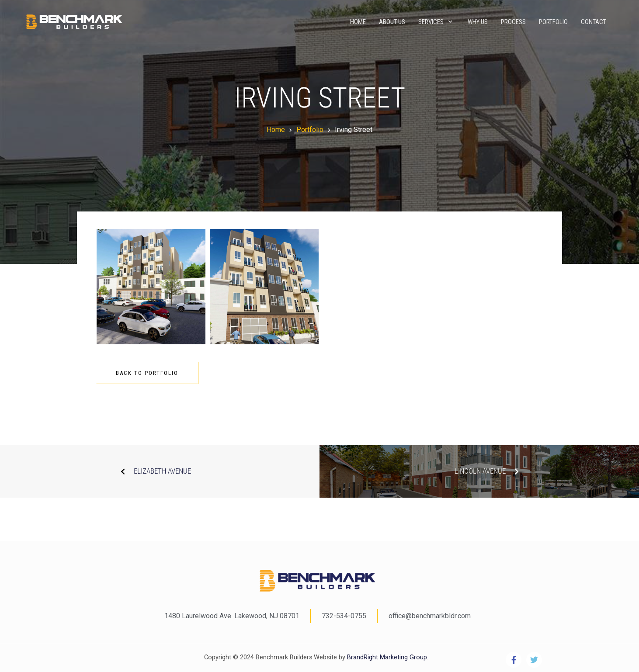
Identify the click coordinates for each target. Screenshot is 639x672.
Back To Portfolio (147, 373)
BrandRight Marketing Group (386, 657)
